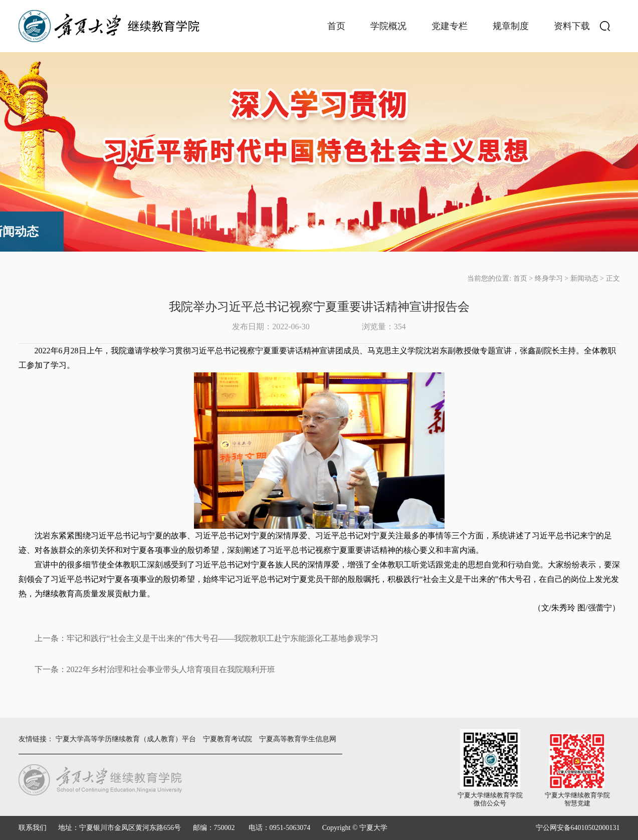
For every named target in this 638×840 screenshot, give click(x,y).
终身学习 (549, 278)
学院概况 (388, 26)
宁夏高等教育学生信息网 (298, 739)
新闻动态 (584, 278)
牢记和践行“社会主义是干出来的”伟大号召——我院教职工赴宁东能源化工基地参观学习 (223, 638)
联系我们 (33, 828)
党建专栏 (450, 26)
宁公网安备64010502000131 (578, 828)
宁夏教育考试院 (228, 739)
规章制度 (511, 26)
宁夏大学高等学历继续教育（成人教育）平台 (126, 739)
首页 (336, 26)
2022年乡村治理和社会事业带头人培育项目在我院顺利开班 (171, 669)
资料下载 (572, 26)
